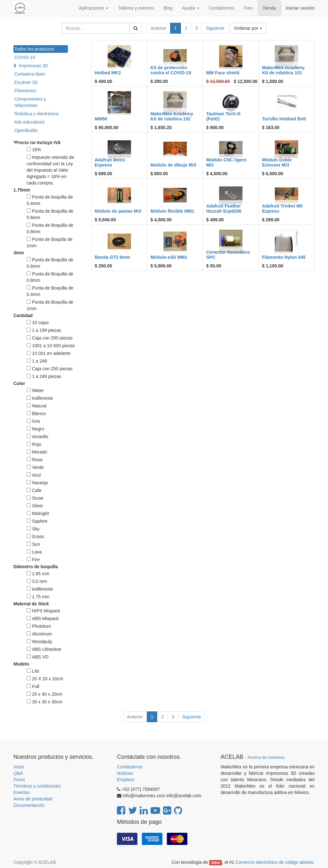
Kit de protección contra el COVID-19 (171, 70)
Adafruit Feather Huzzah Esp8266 (224, 208)
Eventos (22, 792)
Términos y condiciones (37, 786)
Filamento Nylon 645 (284, 257)
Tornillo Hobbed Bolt (284, 119)
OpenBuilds (26, 130)
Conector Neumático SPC (228, 254)
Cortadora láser (30, 74)
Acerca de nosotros (266, 757)
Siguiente (215, 28)
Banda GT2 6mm (112, 257)
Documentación (29, 805)
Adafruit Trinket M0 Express (282, 208)
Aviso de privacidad (33, 799)
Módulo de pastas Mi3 (118, 211)
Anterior (158, 28)
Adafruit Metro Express (110, 162)
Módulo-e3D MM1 (169, 257)
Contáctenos (130, 767)
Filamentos (25, 91)
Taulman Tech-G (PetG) (224, 116)
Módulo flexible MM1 (172, 211)
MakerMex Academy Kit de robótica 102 (172, 116)
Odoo (216, 863)
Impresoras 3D (34, 66)
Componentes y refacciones (30, 102)
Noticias (125, 773)
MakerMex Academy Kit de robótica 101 (283, 70)
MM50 (101, 119)
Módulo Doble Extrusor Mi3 (277, 162)
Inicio (19, 767)
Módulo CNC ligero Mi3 (226, 162)
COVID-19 (25, 57)
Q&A (18, 773)
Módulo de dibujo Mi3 (173, 165)
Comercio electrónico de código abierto (274, 862)
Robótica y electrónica (37, 114)
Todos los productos (34, 49)
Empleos (126, 780)
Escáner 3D (26, 82)
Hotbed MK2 (108, 73)
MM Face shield (223, 73)
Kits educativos (29, 122)
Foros (19, 780)
